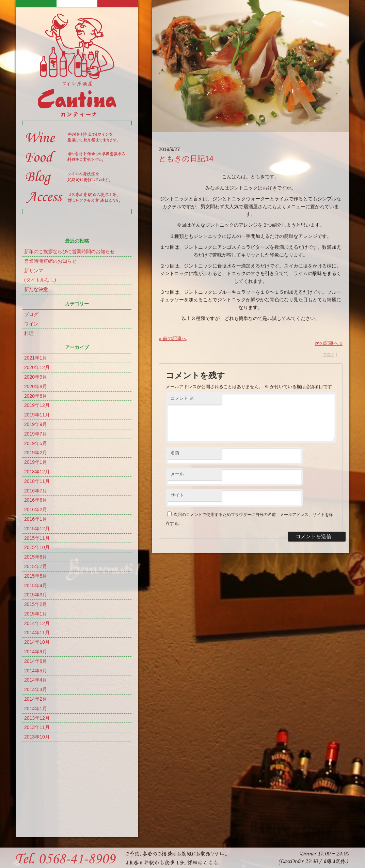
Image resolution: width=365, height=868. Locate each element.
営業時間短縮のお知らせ (50, 261)
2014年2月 (36, 699)
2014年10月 (37, 642)
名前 (175, 461)
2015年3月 (36, 595)
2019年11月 (37, 415)
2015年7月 (36, 566)
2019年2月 (36, 453)
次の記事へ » (329, 343)
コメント (182, 398)
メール (177, 482)
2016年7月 (36, 491)
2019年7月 (36, 434)
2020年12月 (37, 367)
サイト (177, 503)
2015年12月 (37, 529)
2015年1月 (36, 614)
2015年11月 (37, 538)
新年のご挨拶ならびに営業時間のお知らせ (69, 252)
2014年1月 (36, 709)
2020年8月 (36, 386)
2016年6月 (36, 500)
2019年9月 (36, 424)
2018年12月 (37, 472)
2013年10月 (37, 737)
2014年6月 (36, 661)
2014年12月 (37, 623)
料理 (29, 333)
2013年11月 (37, 727)
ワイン (31, 324)
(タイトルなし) (40, 280)
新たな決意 (36, 289)
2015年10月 (37, 547)
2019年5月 (36, 443)
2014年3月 (36, 689)
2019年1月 (36, 462)
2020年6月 (36, 396)
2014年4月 (36, 680)
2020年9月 (36, 377)
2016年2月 (36, 509)
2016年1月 (36, 519)
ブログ (31, 314)
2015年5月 (36, 576)
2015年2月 (36, 604)
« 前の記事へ (173, 338)
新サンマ (34, 271)
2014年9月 (36, 652)
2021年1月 (36, 358)
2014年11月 (37, 633)
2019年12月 (37, 405)
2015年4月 (36, 585)
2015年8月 (36, 557)
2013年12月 (37, 718)
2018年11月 (37, 481)
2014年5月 (36, 671)
